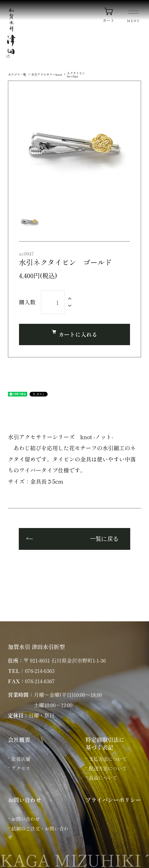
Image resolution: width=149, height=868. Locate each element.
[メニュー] (134, 17)
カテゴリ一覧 (17, 74)
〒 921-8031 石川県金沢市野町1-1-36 (65, 660)
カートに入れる (74, 334)
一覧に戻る (104, 539)
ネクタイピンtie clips (76, 75)
